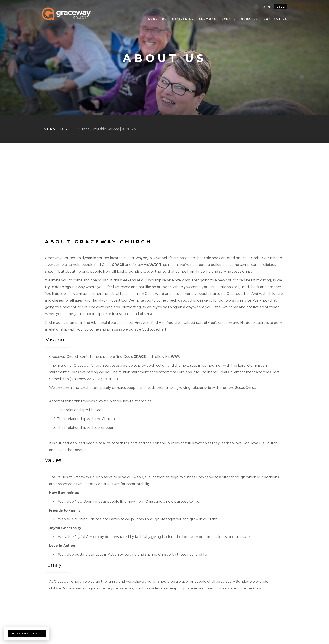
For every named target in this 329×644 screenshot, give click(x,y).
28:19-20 (110, 379)
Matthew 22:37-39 (86, 379)
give (281, 7)
